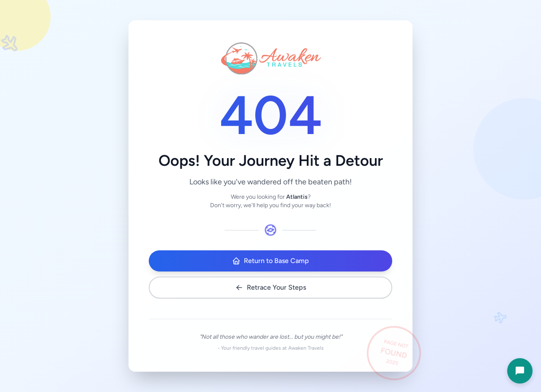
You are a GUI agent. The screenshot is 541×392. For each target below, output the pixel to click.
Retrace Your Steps (270, 288)
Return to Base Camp (270, 261)
